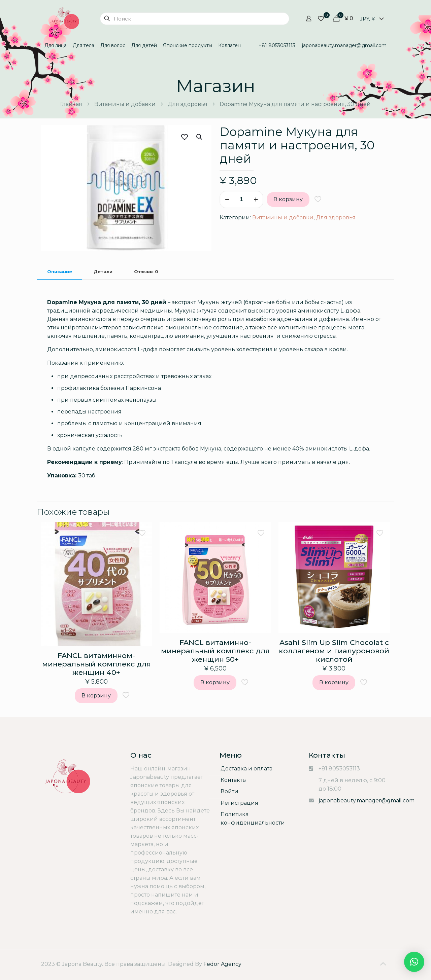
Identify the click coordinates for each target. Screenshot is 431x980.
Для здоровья (188, 104)
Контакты (234, 780)
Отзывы (146, 271)
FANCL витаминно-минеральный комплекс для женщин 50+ (215, 651)
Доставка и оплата (246, 769)
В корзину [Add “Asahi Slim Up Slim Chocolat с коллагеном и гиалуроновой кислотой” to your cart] (334, 682)
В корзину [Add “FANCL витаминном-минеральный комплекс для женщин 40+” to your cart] (96, 696)
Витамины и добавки (125, 104)
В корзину (288, 199)
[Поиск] (195, 19)
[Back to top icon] (383, 964)
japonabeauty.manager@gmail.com (367, 801)
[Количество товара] (241, 199)
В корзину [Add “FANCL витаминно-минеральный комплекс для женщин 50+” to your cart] (215, 682)
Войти (229, 791)
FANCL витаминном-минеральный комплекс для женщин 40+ (96, 664)
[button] (414, 962)
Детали (103, 271)
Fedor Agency (222, 964)
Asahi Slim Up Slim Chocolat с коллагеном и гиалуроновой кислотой (334, 651)
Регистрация (239, 803)
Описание (60, 271)
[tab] (60, 272)
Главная (71, 104)
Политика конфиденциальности (253, 819)
